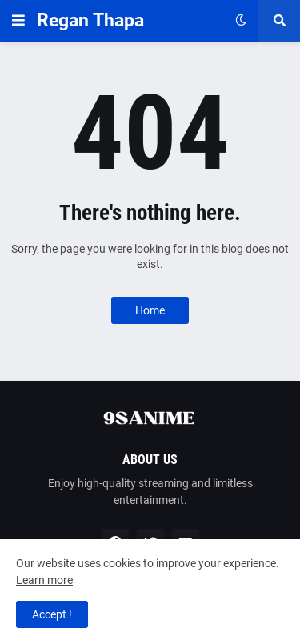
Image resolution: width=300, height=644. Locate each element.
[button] (18, 21)
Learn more (44, 580)
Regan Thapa (90, 20)
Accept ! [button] (52, 614)
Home (150, 310)
